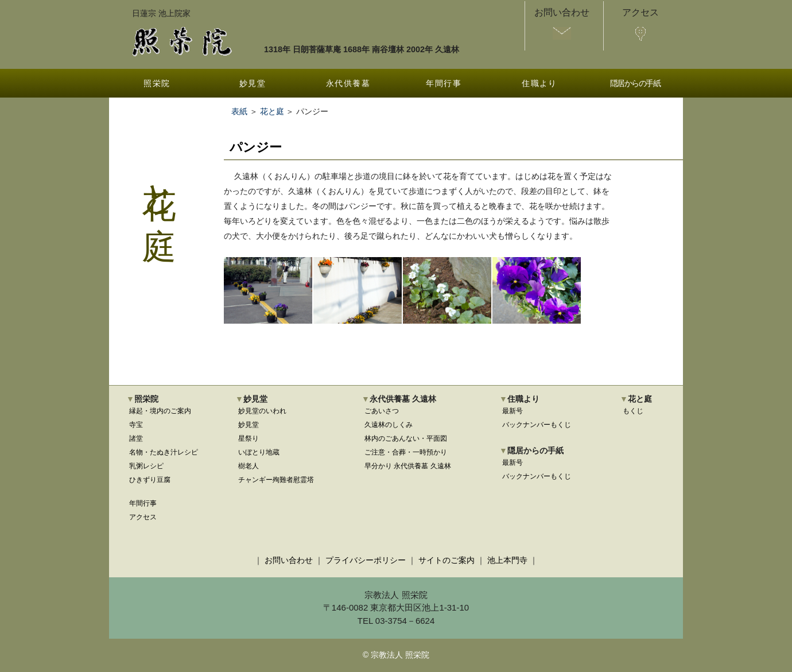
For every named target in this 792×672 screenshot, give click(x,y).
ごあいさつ (382, 411)
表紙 (239, 111)
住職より (539, 83)
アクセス (143, 517)
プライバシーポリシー (366, 560)
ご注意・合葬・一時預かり (406, 452)
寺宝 (136, 425)
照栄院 (157, 83)
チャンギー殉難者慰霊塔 (276, 480)
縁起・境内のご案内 (160, 411)
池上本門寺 (507, 560)
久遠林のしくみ (389, 425)
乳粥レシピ (146, 466)
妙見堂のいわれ (262, 411)
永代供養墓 (348, 83)
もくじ (633, 411)
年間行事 (444, 83)
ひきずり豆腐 (150, 480)
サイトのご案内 (447, 560)
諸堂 (136, 438)
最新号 (513, 411)
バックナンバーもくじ (537, 425)
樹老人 (249, 466)
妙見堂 (253, 83)
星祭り (249, 438)
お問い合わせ (289, 560)
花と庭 (272, 111)
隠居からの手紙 (635, 83)
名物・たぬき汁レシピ (164, 452)
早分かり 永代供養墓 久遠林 (408, 466)
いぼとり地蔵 (259, 452)
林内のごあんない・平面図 (406, 438)
